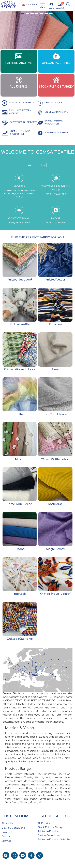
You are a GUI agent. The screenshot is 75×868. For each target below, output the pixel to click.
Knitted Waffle (20, 324)
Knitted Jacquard (20, 280)
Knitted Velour (55, 280)
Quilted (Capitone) (20, 639)
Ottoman (55, 324)
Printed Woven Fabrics (20, 369)
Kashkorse (55, 504)
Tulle (20, 414)
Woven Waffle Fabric (55, 459)
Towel (55, 369)
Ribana (20, 549)
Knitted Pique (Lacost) (55, 594)
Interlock (20, 594)
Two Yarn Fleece (55, 414)
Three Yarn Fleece (20, 504)
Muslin (20, 459)
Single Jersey (55, 549)
